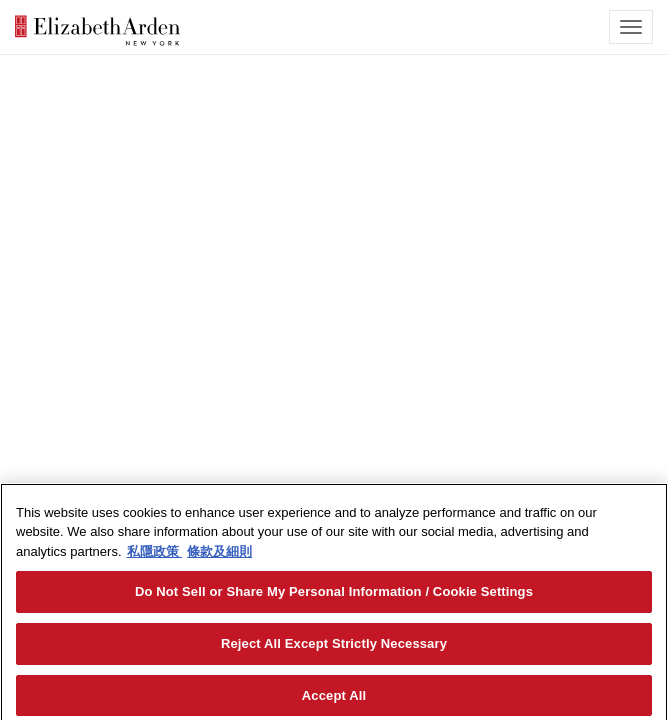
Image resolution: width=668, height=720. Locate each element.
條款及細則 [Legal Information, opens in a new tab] (219, 555)
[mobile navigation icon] (631, 27)
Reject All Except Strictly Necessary (334, 647)
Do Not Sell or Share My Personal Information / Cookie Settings (334, 596)
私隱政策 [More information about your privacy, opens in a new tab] (155, 555)
